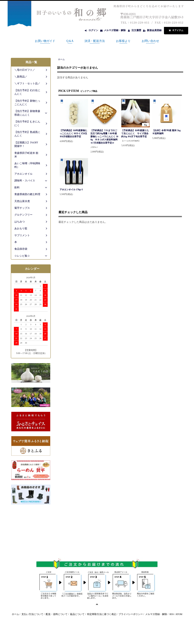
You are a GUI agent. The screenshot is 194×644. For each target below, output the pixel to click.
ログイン (93, 30)
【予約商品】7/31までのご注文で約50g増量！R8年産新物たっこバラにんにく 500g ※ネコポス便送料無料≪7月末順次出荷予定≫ (104, 137)
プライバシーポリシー (131, 614)
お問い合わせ (150, 41)
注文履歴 (136, 30)
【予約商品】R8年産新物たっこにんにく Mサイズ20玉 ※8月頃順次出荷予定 (74, 133)
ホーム (61, 59)
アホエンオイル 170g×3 (71, 190)
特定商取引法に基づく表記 (102, 614)
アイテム (175, 30)
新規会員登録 (154, 30)
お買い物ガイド (45, 41)
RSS (172, 614)
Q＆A (70, 41)
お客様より (123, 41)
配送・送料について (57, 614)
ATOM (179, 614)
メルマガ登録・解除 (115, 30)
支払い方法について (32, 614)
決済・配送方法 (95, 41)
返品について (77, 614)
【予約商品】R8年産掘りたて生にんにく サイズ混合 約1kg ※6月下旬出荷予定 (135, 133)
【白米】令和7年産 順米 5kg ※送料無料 (167, 132)
